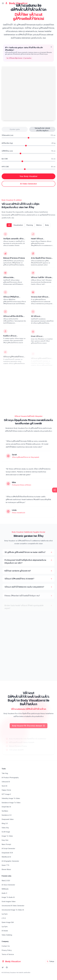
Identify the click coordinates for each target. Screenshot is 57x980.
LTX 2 (4, 918)
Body (47, 227)
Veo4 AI (4, 786)
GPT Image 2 (6, 794)
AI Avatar (5, 931)
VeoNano (5, 811)
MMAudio (5, 889)
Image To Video (7, 836)
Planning (30, 227)
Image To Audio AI (8, 897)
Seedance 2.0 (7, 815)
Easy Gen (5, 840)
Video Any (5, 828)
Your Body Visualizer (28, 176)
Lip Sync (5, 914)
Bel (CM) (5, 159)
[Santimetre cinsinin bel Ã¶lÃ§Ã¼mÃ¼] (28, 161)
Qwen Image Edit (8, 922)
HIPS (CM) (5, 167)
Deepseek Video (8, 819)
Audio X (4, 893)
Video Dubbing (7, 935)
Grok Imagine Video (9, 901)
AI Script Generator (8, 848)
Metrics (39, 227)
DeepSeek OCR (7, 853)
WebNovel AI (6, 857)
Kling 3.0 (5, 823)
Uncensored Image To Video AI (13, 910)
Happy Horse (6, 790)
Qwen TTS (5, 865)
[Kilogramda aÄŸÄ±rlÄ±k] (28, 146)
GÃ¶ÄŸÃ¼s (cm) (7, 151)
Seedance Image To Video (11, 803)
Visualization (18, 227)
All (9, 227)
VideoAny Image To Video (11, 798)
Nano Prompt (6, 844)
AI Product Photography (10, 778)
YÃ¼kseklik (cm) (7, 135)
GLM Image (6, 832)
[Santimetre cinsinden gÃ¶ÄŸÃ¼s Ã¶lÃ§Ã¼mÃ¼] (28, 153)
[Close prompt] (51, 47)
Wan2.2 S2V (6, 881)
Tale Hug (5, 773)
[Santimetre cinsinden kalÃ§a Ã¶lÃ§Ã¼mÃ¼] (28, 169)
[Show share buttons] (55, 490)
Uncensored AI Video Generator (13, 906)
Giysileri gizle (15, 129)
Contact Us (6, 946)
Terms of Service (8, 954)
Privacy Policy (7, 950)
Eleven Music (6, 869)
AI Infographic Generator (10, 861)
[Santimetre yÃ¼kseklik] (28, 138)
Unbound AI (6, 782)
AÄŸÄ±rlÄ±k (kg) (7, 143)
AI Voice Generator (8, 885)
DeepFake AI (6, 807)
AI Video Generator (28, 184)
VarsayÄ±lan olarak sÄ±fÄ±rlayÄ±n (42, 129)
